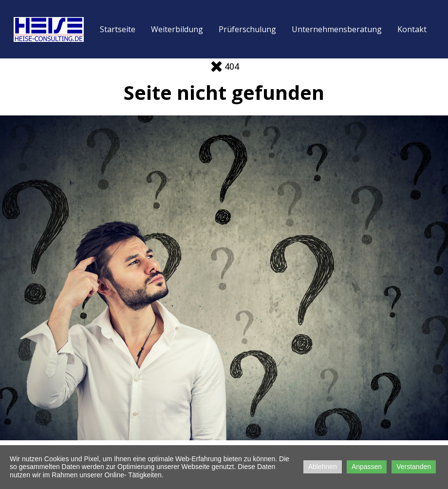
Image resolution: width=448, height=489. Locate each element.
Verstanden (414, 467)
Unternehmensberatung (337, 29)
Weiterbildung (177, 29)
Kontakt (412, 29)
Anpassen (367, 467)
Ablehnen (323, 467)
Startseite (118, 29)
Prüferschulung (247, 29)
